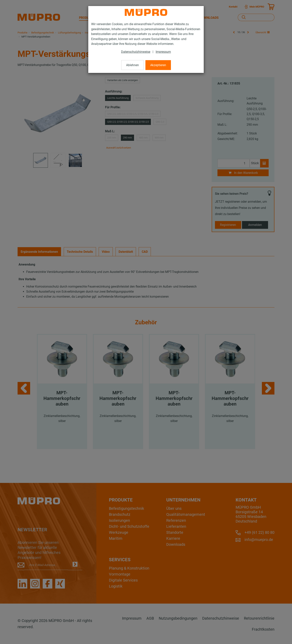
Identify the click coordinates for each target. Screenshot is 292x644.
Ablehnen (132, 65)
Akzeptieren (158, 65)
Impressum (163, 52)
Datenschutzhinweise (136, 52)
